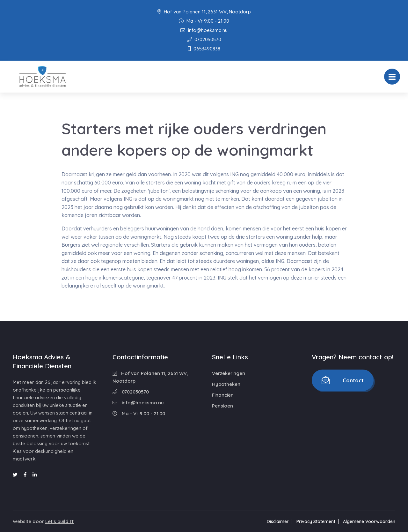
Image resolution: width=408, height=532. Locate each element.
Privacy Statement (316, 521)
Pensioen (222, 406)
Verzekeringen (229, 373)
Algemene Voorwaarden (369, 521)
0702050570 (204, 39)
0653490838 (204, 49)
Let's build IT (60, 521)
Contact (343, 380)
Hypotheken (226, 384)
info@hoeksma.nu (204, 30)
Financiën (223, 395)
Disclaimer (278, 521)
